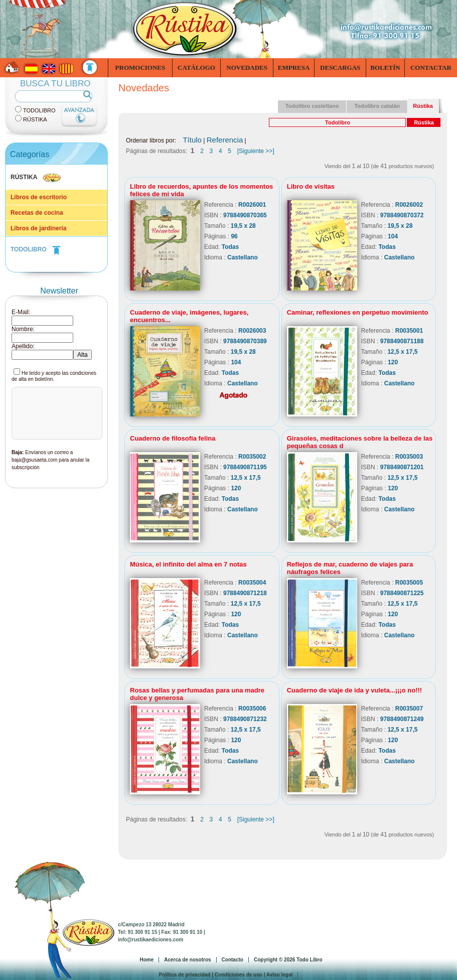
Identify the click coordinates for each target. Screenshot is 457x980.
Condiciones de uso (239, 975)
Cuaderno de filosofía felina (173, 438)
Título (192, 140)
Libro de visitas (311, 186)
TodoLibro (39, 110)
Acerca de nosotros (187, 960)
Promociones (140, 67)
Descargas (340, 67)
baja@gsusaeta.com (34, 460)
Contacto (233, 960)
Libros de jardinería (38, 228)
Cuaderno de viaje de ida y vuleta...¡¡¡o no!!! (354, 690)
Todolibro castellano (312, 106)
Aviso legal (279, 975)
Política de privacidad (185, 975)
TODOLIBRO (36, 249)
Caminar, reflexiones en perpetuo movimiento (358, 312)
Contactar (431, 67)
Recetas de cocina (37, 213)
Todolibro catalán (377, 106)
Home (146, 960)
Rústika (35, 119)
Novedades (247, 67)
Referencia (225, 140)
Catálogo (196, 67)
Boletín (385, 67)
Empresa (294, 67)
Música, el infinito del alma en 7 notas (188, 564)
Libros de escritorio (39, 197)
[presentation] (54, 427)
